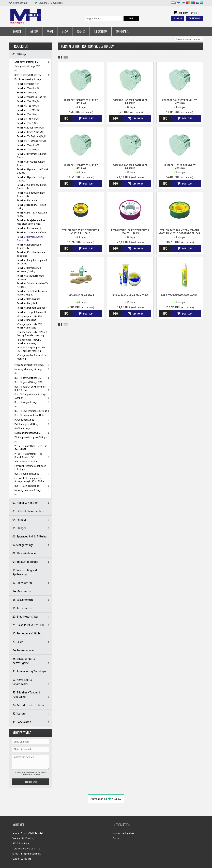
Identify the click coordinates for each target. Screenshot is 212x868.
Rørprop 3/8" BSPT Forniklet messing (180, 102)
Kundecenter (101, 32)
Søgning (81, 32)
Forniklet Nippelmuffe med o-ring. (32, 207)
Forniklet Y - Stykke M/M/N (31, 141)
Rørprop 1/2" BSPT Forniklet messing (81, 167)
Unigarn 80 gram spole (81, 295)
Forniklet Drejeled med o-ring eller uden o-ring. (31, 222)
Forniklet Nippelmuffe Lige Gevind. (31, 179)
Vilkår (65, 32)
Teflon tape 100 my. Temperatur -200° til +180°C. (130, 232)
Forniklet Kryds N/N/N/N (30, 132)
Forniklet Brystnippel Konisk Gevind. (32, 156)
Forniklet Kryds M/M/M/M (31, 128)
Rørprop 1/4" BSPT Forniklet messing (130, 102)
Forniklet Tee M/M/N (28, 110)
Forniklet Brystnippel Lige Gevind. (31, 163)
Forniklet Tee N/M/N (28, 119)
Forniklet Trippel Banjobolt (32, 312)
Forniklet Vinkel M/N (28, 88)
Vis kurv (178, 18)
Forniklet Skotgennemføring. (32, 232)
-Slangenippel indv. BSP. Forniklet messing (30, 341)
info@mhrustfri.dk (31, 854)
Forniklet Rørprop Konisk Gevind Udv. (30, 239)
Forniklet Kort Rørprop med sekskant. (32, 254)
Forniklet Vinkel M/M (28, 84)
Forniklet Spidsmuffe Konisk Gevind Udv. (32, 187)
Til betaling (194, 18)
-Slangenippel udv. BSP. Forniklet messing (29, 318)
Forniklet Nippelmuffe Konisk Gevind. (33, 171)
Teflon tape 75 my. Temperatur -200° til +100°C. (81, 232)
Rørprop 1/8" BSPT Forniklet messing (81, 102)
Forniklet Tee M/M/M (28, 101)
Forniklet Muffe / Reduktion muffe (32, 214)
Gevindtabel (122, 32)
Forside (17, 32)
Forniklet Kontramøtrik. (29, 228)
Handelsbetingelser (123, 833)
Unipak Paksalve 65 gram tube (130, 295)
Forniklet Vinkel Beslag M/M (32, 97)
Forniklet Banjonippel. (29, 299)
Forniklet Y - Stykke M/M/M (32, 136)
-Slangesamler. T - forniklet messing (32, 357)
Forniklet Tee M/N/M (28, 106)
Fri (16, 373)
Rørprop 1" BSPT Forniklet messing (180, 167)
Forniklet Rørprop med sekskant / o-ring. (29, 270)
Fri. (16, 71)
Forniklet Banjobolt (27, 303)
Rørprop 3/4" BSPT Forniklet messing (130, 167)
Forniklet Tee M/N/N (28, 114)
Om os (116, 838)
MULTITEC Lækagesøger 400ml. (180, 295)
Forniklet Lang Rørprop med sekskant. (32, 262)
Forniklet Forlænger (28, 200)
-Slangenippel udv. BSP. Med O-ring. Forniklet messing (32, 334)
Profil (50, 32)
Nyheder (34, 32)
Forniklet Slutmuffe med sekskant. (30, 277)
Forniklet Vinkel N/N (28, 93)
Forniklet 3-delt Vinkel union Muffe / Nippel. (33, 293)
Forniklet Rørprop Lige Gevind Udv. (29, 246)
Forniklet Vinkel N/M (28, 145)
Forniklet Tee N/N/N (28, 123)
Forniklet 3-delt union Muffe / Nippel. (33, 285)
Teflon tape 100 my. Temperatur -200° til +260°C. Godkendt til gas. (180, 232)
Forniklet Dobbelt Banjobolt (32, 308)
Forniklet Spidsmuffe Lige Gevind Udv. (31, 194)
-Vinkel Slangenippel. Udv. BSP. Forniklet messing (31, 349)
